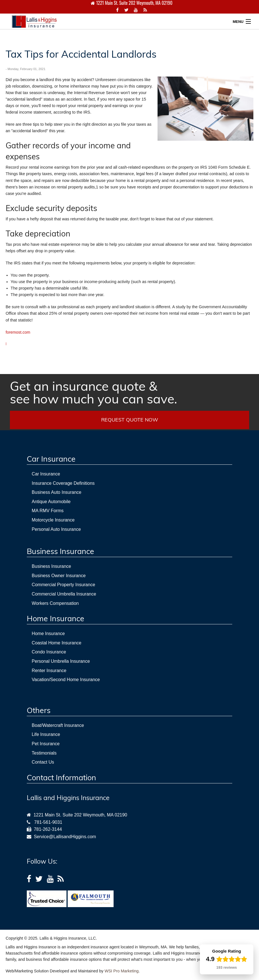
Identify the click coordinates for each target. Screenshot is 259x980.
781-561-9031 (48, 822)
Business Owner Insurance (59, 576)
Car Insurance (46, 474)
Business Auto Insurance (57, 492)
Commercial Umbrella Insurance (64, 594)
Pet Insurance (46, 744)
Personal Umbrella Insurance (61, 661)
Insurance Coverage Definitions (63, 483)
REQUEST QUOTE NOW (130, 420)
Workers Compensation (55, 603)
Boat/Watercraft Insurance (58, 725)
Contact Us (43, 762)
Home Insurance (48, 634)
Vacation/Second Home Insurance (66, 680)
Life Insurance (46, 734)
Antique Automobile (51, 502)
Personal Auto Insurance (56, 529)
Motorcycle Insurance (53, 520)
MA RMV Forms (48, 511)
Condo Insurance (49, 652)
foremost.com (18, 332)
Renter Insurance (49, 671)
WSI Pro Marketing (122, 971)
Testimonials (44, 753)
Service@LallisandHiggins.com (64, 837)
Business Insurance (52, 566)
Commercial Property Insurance (64, 585)
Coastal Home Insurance (57, 643)
